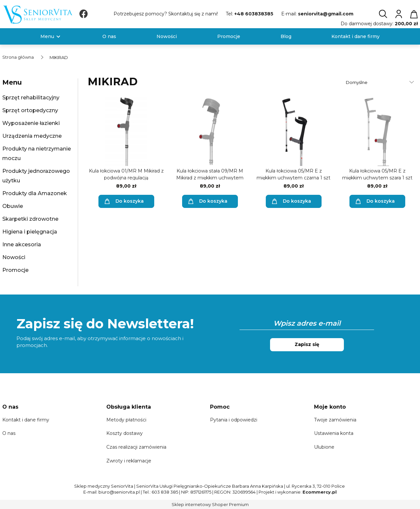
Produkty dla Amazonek (35, 193)
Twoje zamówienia (335, 420)
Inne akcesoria (22, 244)
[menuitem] (47, 37)
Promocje (15, 270)
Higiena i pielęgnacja (30, 232)
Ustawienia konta (334, 433)
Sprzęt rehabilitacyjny (31, 98)
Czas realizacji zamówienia (136, 447)
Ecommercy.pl (320, 492)
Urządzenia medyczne (32, 136)
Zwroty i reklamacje (129, 461)
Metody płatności (126, 420)
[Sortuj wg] (381, 82)
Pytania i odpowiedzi (234, 420)
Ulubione (324, 447)
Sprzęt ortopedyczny (30, 110)
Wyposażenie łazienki (31, 123)
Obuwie (13, 206)
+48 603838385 (254, 14)
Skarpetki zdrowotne (30, 219)
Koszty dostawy (125, 433)
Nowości (14, 257)
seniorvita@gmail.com (326, 14)
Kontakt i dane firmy (26, 420)
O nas (9, 433)
